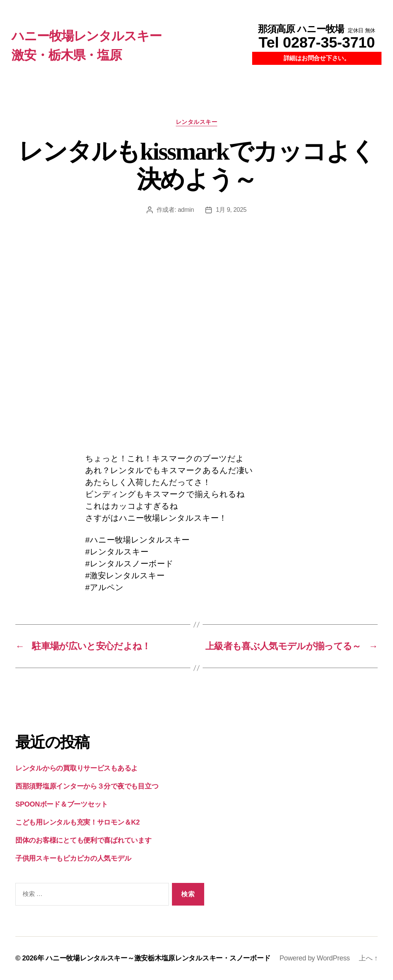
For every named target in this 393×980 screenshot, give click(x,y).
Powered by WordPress (315, 958)
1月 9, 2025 (231, 210)
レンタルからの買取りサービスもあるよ (77, 768)
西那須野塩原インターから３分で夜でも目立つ (87, 786)
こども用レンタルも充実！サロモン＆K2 (78, 822)
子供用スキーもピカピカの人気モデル (73, 858)
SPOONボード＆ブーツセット (62, 804)
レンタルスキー (197, 122)
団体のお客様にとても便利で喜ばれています (83, 840)
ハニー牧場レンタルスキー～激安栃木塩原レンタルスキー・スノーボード (158, 958)
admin (186, 210)
